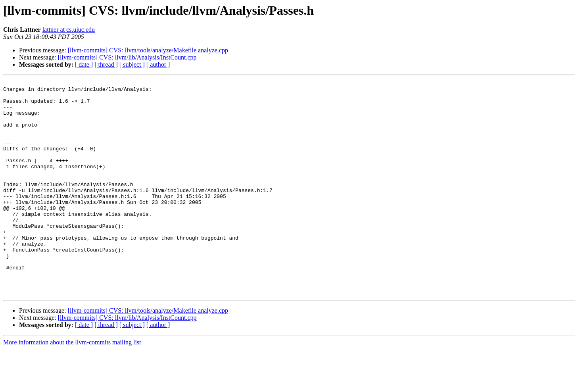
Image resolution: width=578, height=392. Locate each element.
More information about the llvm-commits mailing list (72, 385)
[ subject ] (132, 64)
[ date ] (84, 64)
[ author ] (158, 64)
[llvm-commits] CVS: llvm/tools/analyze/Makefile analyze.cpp (148, 50)
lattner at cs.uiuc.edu (69, 30)
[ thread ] (106, 64)
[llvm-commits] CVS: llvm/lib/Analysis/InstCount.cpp (127, 57)
